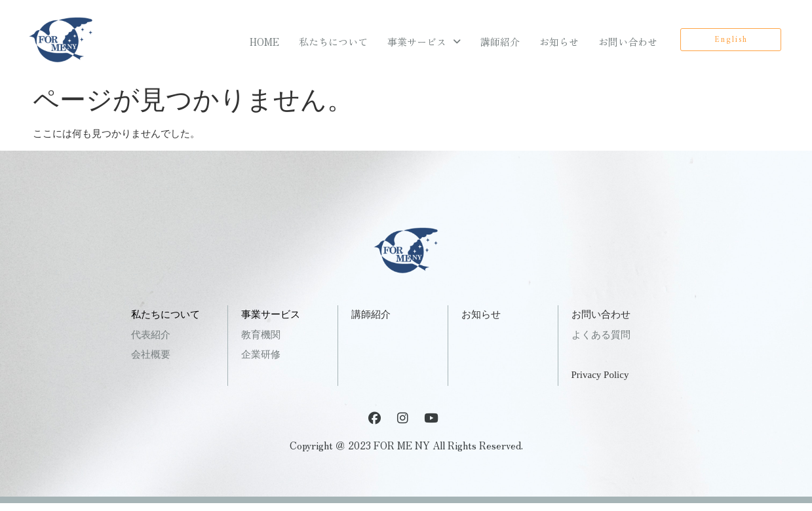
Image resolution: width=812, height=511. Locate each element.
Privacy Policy (600, 375)
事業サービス (424, 42)
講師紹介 (500, 42)
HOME (264, 42)
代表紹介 (151, 335)
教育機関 (261, 335)
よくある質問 (601, 335)
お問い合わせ (628, 42)
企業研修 (261, 354)
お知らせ (559, 42)
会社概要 (151, 354)
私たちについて (333, 42)
